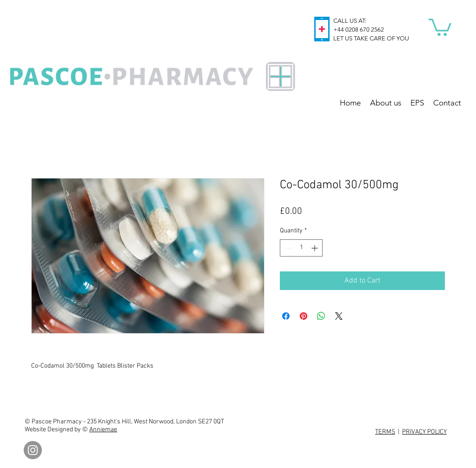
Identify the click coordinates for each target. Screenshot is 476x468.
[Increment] (315, 248)
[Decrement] (287, 248)
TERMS (385, 432)
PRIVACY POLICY (424, 432)
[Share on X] (339, 316)
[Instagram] (33, 450)
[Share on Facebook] (286, 316)
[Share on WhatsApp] (321, 316)
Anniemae (103, 430)
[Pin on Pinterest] (304, 316)
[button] (440, 26)
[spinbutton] (301, 248)
